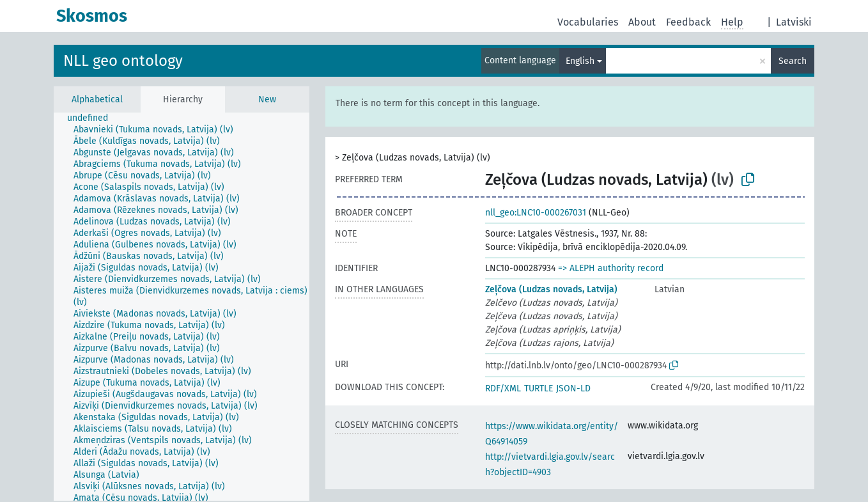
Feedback (688, 22)
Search (793, 61)
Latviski (794, 22)
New (267, 99)
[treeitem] (93, 118)
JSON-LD (573, 388)
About (642, 22)
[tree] (182, 307)
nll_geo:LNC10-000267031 (536, 213)
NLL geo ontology (123, 61)
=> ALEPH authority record (611, 268)
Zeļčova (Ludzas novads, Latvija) (551, 289)
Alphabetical (97, 99)
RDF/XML (503, 388)
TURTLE (539, 388)
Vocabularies (588, 22)
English (580, 61)
